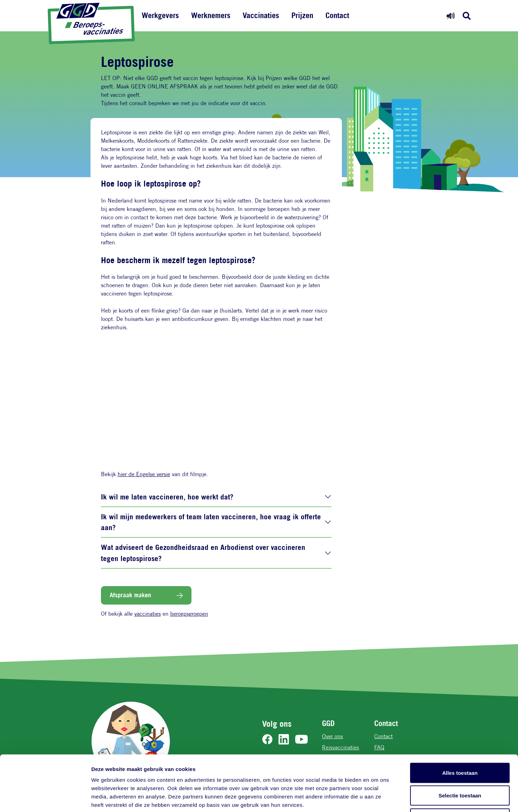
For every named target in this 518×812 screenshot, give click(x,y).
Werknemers (211, 15)
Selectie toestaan (460, 744)
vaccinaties (148, 614)
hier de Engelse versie (144, 474)
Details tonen (376, 798)
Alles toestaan (460, 721)
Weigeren (460, 766)
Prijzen (302, 15)
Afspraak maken (130, 595)
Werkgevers (160, 15)
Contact (337, 15)
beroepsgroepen (189, 614)
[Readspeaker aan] (451, 15)
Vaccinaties (261, 15)
